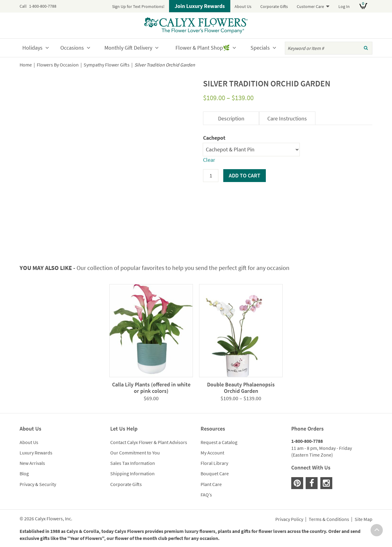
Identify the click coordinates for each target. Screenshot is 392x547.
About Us (243, 6)
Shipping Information (132, 473)
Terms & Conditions (329, 519)
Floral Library (214, 463)
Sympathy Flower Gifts (107, 65)
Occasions (72, 48)
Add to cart (245, 175)
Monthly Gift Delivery (128, 48)
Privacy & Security (38, 484)
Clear (209, 160)
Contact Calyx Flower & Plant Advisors (149, 442)
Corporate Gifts (274, 6)
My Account (212, 453)
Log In (344, 6)
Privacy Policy (289, 519)
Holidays (32, 48)
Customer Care (310, 6)
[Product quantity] (211, 176)
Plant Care (211, 484)
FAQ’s (206, 495)
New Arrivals (32, 463)
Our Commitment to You (135, 453)
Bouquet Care (215, 473)
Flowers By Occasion (58, 65)
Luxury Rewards (36, 453)
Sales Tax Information (133, 463)
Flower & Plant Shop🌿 (203, 48)
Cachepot (214, 138)
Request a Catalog (219, 442)
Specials (260, 48)
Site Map (364, 519)
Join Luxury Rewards (200, 6)
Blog (24, 473)
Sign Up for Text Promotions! (138, 6)
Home (26, 65)
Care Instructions (287, 118)
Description (231, 118)
